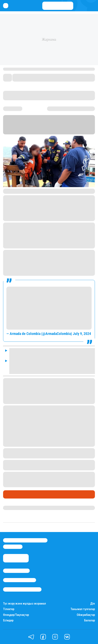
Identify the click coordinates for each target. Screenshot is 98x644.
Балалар (90, 620)
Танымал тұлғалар (83, 609)
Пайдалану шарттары (22, 589)
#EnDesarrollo (17, 289)
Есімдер (8, 620)
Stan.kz (9, 127)
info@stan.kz (13, 547)
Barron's (49, 127)
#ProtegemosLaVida (34, 321)
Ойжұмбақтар (86, 615)
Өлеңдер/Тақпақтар (16, 615)
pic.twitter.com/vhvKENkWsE (28, 327)
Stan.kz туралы (16, 571)
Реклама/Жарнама (20, 580)
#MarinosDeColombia (49, 289)
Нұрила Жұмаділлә (18, 508)
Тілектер (9, 609)
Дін (93, 604)
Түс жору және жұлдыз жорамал (25, 604)
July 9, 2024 (82, 334)
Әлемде (10, 494)
